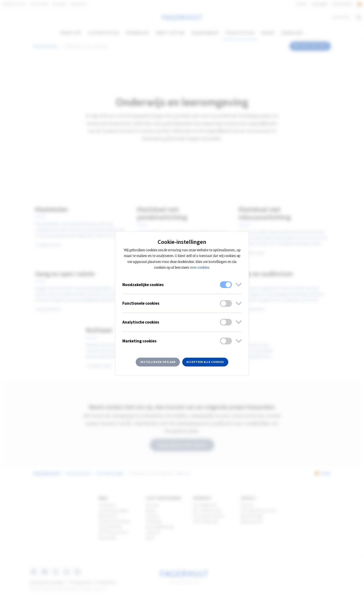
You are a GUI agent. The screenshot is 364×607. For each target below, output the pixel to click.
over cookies (200, 268)
